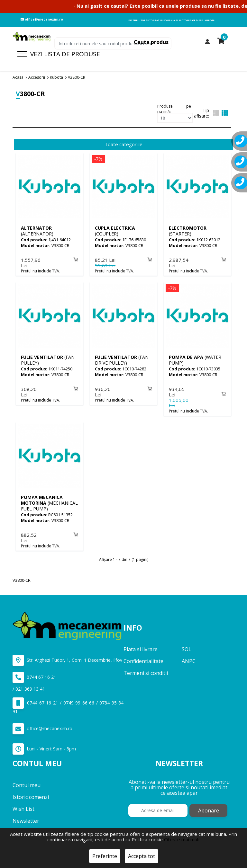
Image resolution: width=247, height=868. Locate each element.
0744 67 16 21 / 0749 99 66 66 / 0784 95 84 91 (68, 703)
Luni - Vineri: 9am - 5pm (44, 746)
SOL (187, 647)
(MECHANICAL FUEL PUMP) (49, 501)
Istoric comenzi (31, 794)
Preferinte (105, 856)
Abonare (209, 808)
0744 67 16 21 (34, 675)
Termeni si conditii (146, 670)
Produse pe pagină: (174, 108)
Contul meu (27, 782)
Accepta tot (142, 856)
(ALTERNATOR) (37, 231)
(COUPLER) (115, 231)
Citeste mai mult (182, 839)
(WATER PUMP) (195, 359)
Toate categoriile (123, 144)
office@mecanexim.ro (42, 19)
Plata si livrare (141, 647)
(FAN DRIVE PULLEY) (122, 359)
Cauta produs (151, 42)
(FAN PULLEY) (48, 359)
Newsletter (26, 818)
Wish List (23, 806)
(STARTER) (188, 231)
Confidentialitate (143, 659)
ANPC (189, 659)
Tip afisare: (201, 113)
